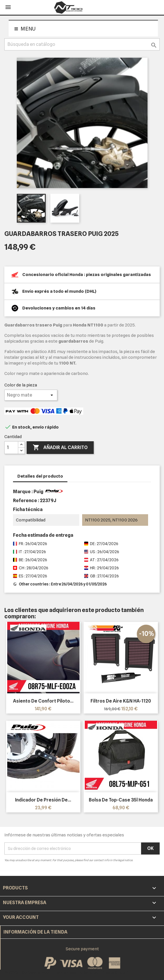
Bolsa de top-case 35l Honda (121, 800)
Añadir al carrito (60, 448)
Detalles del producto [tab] (40, 476)
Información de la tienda (35, 932)
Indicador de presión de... (43, 800)
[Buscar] (82, 44)
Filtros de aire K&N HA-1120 (121, 701)
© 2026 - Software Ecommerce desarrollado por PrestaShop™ (66, 973)
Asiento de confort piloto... (43, 701)
